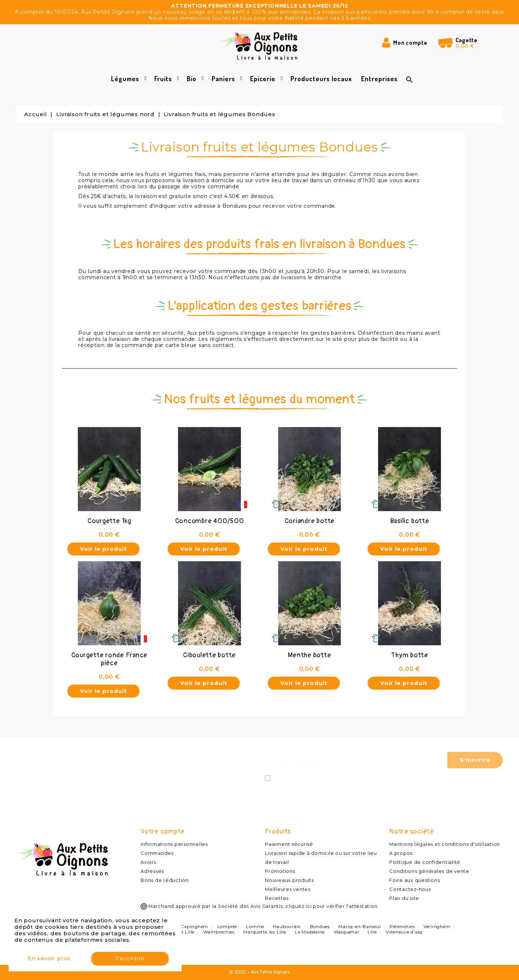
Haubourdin (287, 926)
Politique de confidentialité (425, 862)
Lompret (227, 926)
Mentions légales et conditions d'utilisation (445, 844)
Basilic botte (410, 521)
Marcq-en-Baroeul (360, 926)
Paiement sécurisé (289, 844)
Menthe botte (309, 655)
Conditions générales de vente (429, 871)
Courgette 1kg (109, 521)
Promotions (280, 871)
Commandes (157, 853)
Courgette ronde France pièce (110, 659)
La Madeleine (310, 932)
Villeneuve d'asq (404, 932)
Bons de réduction (165, 880)
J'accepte (130, 959)
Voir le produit (103, 549)
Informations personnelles (174, 844)
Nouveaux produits (289, 880)
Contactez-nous (410, 889)
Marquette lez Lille (265, 932)
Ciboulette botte (209, 655)
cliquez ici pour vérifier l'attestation (331, 906)
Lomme (255, 926)
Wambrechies (219, 932)
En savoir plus (49, 959)
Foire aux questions (414, 880)
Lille (372, 932)
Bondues (320, 926)
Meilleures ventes (288, 889)
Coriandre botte (310, 521)
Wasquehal (346, 932)
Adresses (152, 871)
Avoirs (148, 862)
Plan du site (404, 898)
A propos (401, 853)
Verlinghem (437, 926)
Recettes (277, 898)
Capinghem (194, 926)
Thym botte (410, 655)
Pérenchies (402, 926)
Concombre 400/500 (210, 521)
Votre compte (163, 832)
